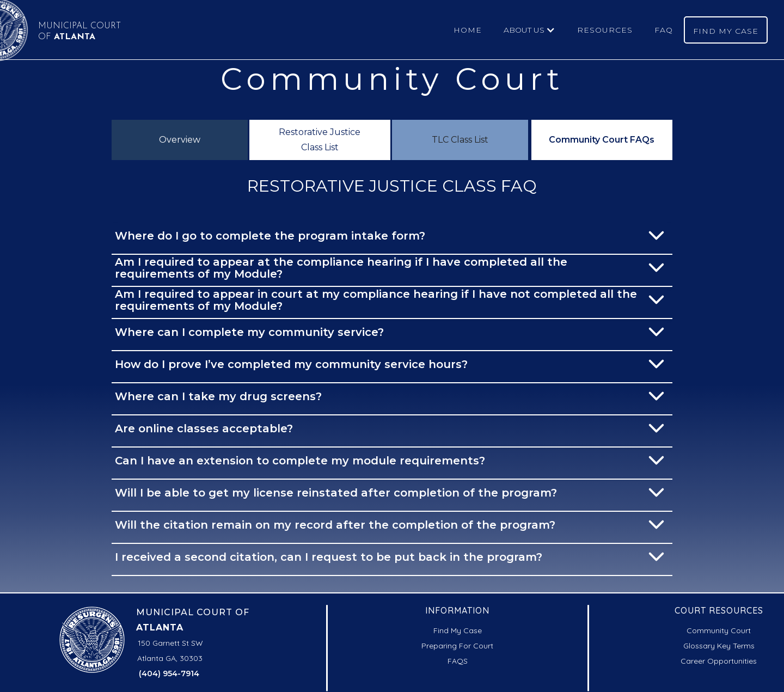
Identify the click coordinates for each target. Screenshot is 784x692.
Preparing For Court (457, 646)
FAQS (458, 661)
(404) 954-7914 (169, 673)
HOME (468, 30)
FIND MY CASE (726, 31)
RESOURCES (605, 30)
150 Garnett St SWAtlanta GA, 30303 (170, 651)
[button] (529, 30)
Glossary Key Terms (719, 646)
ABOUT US (524, 30)
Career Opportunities (719, 661)
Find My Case (458, 630)
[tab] (180, 140)
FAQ (664, 30)
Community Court (719, 630)
